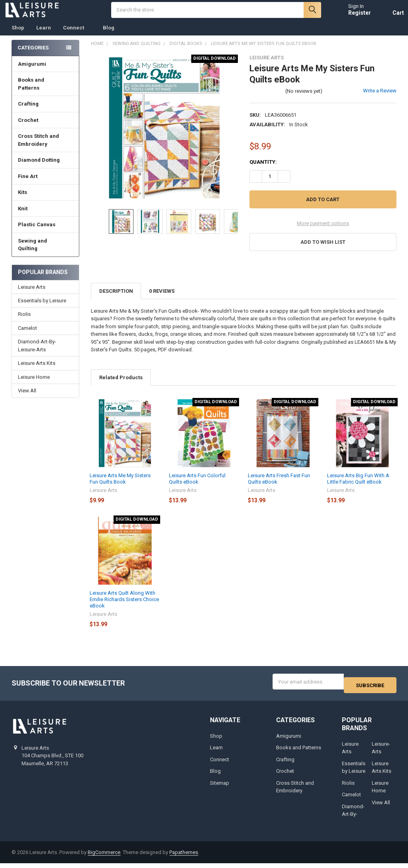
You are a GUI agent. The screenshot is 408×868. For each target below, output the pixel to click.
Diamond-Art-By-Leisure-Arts (37, 354)
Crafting (45, 112)
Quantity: (263, 170)
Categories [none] (33, 56)
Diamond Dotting (45, 168)
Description (116, 299)
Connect (77, 36)
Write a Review (380, 99)
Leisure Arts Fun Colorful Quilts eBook (197, 487)
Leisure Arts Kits (37, 371)
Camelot (27, 336)
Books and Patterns (46, 92)
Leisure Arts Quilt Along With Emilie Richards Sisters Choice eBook (124, 607)
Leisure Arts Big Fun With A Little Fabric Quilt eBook (358, 487)
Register (352, 17)
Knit (45, 217)
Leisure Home (34, 385)
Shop (18, 36)
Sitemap (220, 787)
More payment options (323, 231)
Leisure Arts (32, 295)
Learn (44, 36)
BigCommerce (104, 857)
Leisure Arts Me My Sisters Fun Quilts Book (120, 487)
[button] (323, 250)
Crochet (45, 128)
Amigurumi (32, 72)
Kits (45, 200)
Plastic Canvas (45, 232)
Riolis (24, 322)
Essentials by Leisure (42, 309)
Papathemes (184, 857)
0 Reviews (162, 299)
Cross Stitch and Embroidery (46, 148)
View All (27, 399)
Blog (109, 36)
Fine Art (45, 184)
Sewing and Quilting (46, 253)
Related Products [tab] (121, 385)
